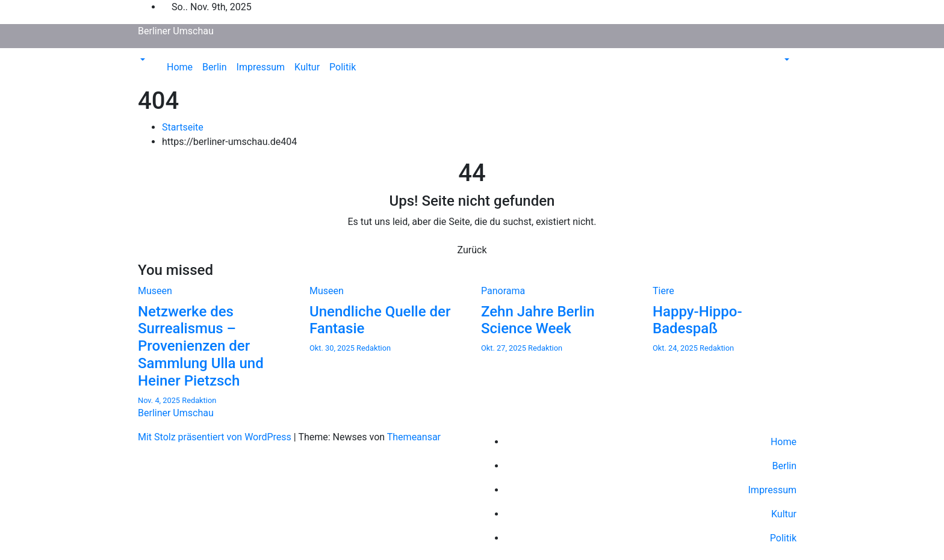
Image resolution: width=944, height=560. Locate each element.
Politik (343, 67)
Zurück (472, 250)
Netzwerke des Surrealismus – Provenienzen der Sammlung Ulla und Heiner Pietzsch (201, 346)
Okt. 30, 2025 (333, 348)
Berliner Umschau (176, 31)
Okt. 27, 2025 (505, 348)
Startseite (183, 127)
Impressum (261, 67)
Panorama (503, 291)
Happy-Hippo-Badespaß (697, 320)
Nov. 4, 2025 (160, 400)
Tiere (663, 291)
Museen (155, 291)
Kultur (307, 67)
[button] (141, 60)
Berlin (215, 67)
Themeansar (414, 437)
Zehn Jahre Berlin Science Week (538, 320)
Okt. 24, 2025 (676, 348)
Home (180, 67)
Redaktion (199, 400)
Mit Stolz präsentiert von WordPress (216, 437)
